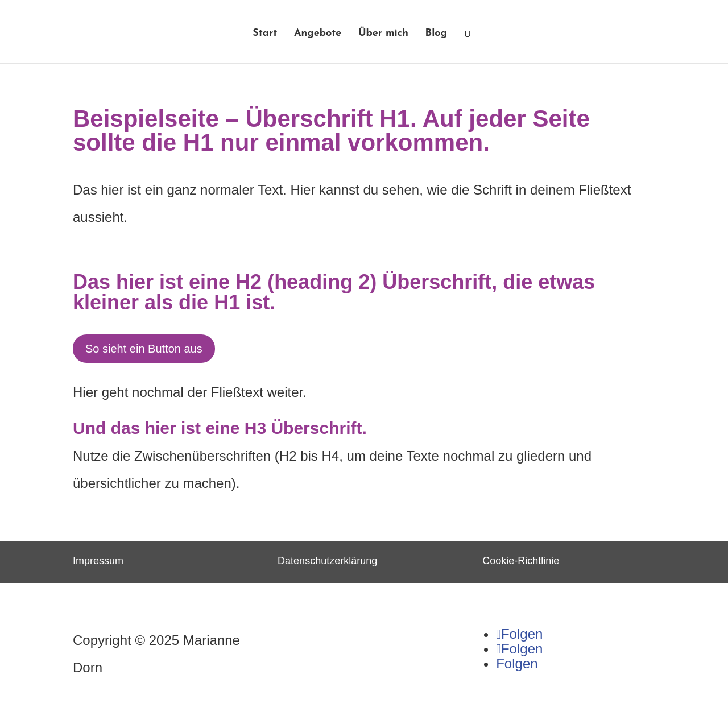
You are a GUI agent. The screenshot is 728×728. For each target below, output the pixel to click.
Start (265, 34)
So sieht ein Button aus (144, 349)
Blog (436, 34)
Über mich (383, 34)
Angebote (318, 34)
